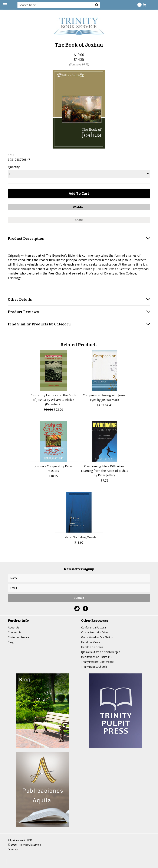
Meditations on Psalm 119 (97, 657)
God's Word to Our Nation (97, 637)
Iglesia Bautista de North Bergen (101, 652)
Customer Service (18, 637)
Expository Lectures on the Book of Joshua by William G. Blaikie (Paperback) (53, 400)
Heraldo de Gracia (92, 647)
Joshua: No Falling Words (79, 537)
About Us (14, 628)
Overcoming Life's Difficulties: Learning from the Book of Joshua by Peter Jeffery (105, 471)
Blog (11, 642)
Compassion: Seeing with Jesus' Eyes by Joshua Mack (104, 397)
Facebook (85, 609)
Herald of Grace (91, 642)
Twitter (77, 609)
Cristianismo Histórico (95, 632)
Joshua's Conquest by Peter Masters (53, 468)
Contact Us (14, 632)
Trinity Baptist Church (94, 667)
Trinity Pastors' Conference (97, 662)
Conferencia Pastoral (94, 628)
